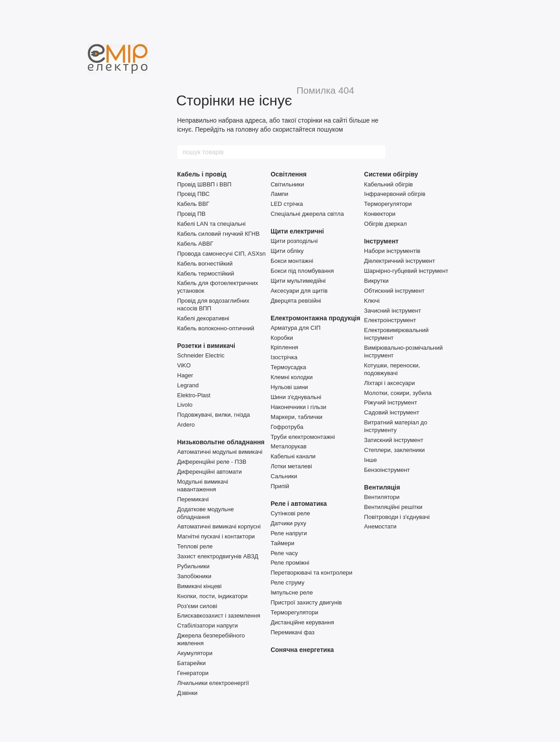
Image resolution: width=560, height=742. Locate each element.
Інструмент (381, 241)
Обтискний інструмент (394, 291)
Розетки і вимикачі (206, 346)
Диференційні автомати (210, 472)
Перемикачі (193, 499)
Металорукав (288, 446)
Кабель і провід (202, 174)
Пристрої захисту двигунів (306, 602)
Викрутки (376, 281)
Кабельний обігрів (389, 184)
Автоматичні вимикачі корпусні (219, 526)
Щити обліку (287, 251)
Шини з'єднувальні (296, 397)
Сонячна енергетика (302, 650)
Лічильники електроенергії (213, 683)
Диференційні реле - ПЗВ (212, 462)
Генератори (193, 673)
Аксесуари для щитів (299, 291)
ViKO (184, 365)
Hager (185, 375)
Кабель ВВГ (193, 204)
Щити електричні (297, 231)
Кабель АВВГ (195, 244)
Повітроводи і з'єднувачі (397, 517)
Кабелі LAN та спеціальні (211, 224)
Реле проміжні (290, 563)
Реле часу (284, 553)
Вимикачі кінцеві (199, 586)
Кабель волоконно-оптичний (216, 328)
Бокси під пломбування (302, 271)
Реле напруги (289, 533)
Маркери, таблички (297, 417)
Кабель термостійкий (206, 273)
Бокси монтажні (292, 261)
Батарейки (192, 663)
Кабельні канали (293, 456)
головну (247, 129)
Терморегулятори (294, 612)
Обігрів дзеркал (385, 224)
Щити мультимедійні (298, 281)
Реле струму (287, 583)
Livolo (185, 405)
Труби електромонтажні (303, 437)
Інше (370, 460)
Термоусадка (288, 367)
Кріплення (284, 347)
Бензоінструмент (387, 470)
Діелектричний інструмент (400, 261)
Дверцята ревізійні (296, 301)
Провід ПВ (192, 214)
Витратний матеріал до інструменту (396, 426)
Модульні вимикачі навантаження (203, 485)
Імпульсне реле (292, 592)
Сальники (284, 476)
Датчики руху (288, 523)
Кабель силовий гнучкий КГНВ (218, 234)
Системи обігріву (391, 174)
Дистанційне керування (302, 622)
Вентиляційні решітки (393, 507)
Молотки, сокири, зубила (398, 393)
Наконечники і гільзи (298, 407)
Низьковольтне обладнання (221, 442)
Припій (280, 486)
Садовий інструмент (392, 412)
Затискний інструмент (394, 440)
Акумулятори (195, 653)
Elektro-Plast (194, 395)
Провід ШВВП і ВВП (204, 184)
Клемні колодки (292, 377)
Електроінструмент (390, 320)
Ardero (186, 425)
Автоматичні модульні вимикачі (220, 452)
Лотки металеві (291, 466)
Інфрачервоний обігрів (395, 194)
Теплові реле (195, 546)
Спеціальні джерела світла (307, 214)
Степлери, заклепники (394, 450)
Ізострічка (284, 357)
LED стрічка (287, 204)
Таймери (282, 543)
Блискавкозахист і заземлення (219, 616)
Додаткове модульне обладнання (206, 513)
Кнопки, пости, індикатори (213, 596)
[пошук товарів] (378, 152)
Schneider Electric (201, 355)
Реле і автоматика (299, 504)
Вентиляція (382, 487)
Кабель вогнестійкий (205, 264)
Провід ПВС (194, 194)
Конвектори (380, 214)
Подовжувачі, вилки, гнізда (214, 415)
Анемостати (380, 526)
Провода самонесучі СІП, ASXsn (222, 254)
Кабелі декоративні (203, 318)
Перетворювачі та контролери (311, 573)
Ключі (372, 301)
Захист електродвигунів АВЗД (218, 556)
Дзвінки (187, 693)
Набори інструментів (392, 251)
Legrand (188, 385)
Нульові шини (289, 387)
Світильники (287, 184)
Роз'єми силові (197, 606)
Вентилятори (382, 497)
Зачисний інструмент (393, 311)
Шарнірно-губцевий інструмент (406, 271)
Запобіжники (195, 576)
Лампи (279, 194)
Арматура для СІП (295, 328)
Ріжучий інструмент (391, 402)
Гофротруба (287, 427)
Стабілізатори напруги (208, 625)
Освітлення (288, 174)
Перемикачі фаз (292, 632)
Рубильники (194, 566)
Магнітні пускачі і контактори (216, 536)
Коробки (282, 338)
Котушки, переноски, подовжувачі (392, 369)
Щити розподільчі (294, 241)
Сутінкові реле (290, 513)
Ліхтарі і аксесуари (389, 383)
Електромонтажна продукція (315, 318)
